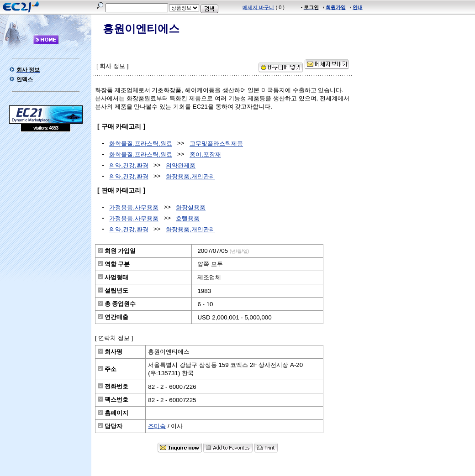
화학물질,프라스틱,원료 (140, 144)
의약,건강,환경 (129, 165)
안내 (358, 7)
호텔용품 (188, 218)
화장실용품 (191, 207)
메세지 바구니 (258, 7)
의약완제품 (181, 165)
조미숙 (157, 426)
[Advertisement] (46, 198)
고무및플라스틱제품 (216, 144)
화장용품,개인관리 (190, 176)
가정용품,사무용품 (134, 207)
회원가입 (336, 7)
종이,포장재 (205, 154)
